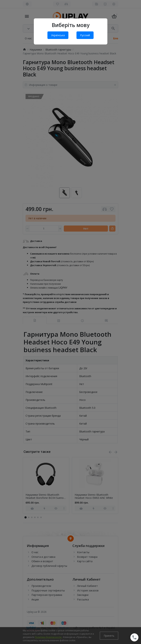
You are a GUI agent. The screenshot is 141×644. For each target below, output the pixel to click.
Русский (85, 35)
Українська (58, 35)
